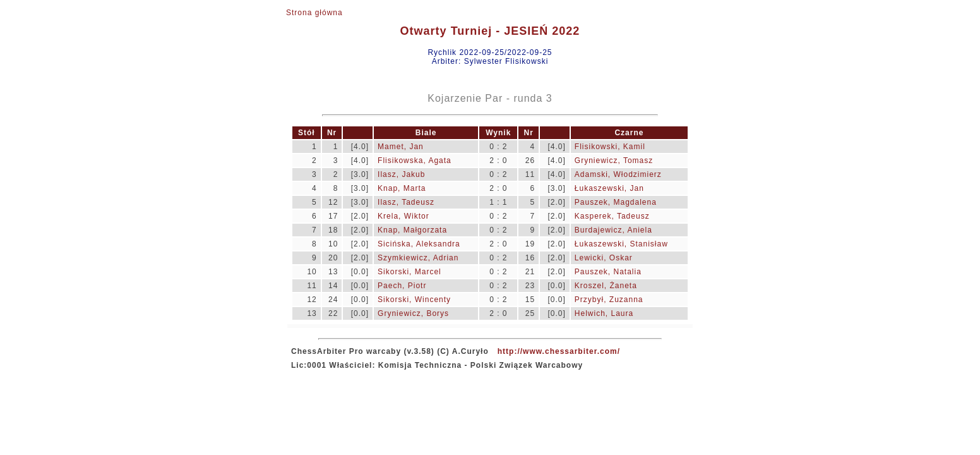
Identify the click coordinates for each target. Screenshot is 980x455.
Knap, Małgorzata (412, 230)
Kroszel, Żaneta (606, 286)
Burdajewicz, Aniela (613, 230)
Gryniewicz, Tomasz (614, 161)
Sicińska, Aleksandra (419, 244)
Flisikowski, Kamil (610, 147)
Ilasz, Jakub (401, 174)
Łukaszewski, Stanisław (621, 244)
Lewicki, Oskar (604, 258)
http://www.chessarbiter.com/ (559, 351)
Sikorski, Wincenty (414, 300)
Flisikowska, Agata (415, 161)
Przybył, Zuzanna (609, 300)
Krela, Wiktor (403, 216)
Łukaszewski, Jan (609, 188)
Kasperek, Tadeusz (612, 216)
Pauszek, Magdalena (616, 202)
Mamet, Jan (401, 147)
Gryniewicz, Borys (413, 313)
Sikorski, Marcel (409, 272)
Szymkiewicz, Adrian (418, 258)
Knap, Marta (402, 188)
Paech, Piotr (402, 286)
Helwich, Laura (604, 313)
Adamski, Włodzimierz (618, 174)
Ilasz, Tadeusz (406, 202)
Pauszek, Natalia (608, 272)
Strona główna (314, 13)
